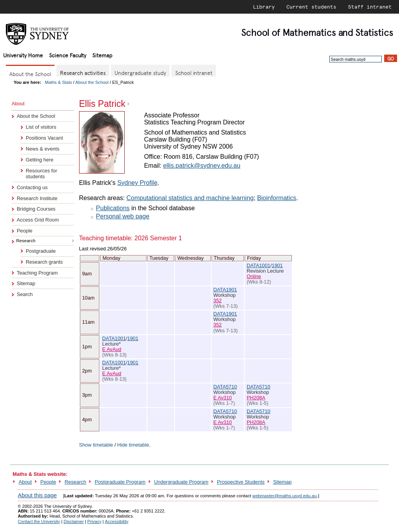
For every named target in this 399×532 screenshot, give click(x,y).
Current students (311, 7)
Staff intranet (370, 7)
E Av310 (223, 398)
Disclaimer (74, 521)
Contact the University (39, 521)
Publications (113, 208)
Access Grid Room (38, 220)
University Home (23, 55)
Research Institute (37, 198)
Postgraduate (41, 251)
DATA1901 (225, 290)
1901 (277, 265)
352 (218, 301)
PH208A (256, 398)
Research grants (44, 262)
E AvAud (112, 349)
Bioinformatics (277, 198)
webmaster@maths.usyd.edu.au (285, 496)
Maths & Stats (58, 82)
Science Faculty (68, 55)
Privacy (94, 521)
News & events (42, 149)
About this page (37, 495)
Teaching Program (37, 273)
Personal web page (123, 216)
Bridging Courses (36, 209)
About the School (92, 82)
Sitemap (102, 55)
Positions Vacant (44, 138)
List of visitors (41, 127)
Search (25, 294)
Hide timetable (133, 445)
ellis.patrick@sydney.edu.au (202, 166)
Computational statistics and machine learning (190, 198)
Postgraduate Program (120, 482)
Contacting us (32, 187)
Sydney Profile (137, 183)
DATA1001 (259, 265)
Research (75, 482)
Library (264, 7)
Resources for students (41, 174)
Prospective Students (241, 482)
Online (254, 276)
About (25, 482)
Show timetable (96, 445)
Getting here (40, 160)
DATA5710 (225, 387)
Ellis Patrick (102, 104)
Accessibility (117, 521)
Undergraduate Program (181, 482)
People (25, 231)
